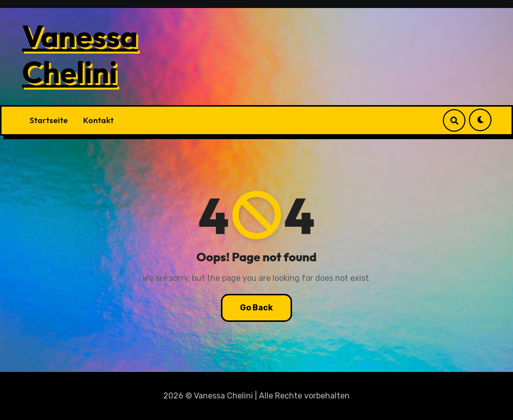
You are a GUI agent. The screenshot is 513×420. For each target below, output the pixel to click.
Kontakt (98, 120)
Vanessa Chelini (80, 54)
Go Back (256, 308)
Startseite (49, 120)
